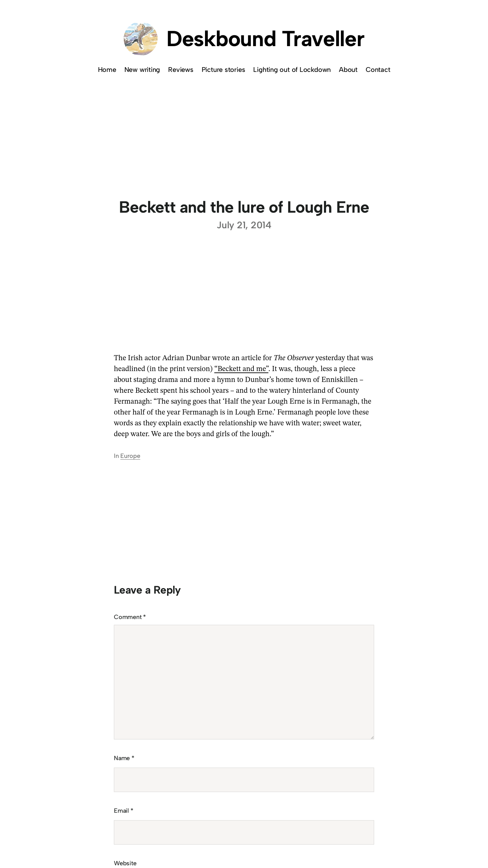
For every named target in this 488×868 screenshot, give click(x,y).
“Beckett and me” (241, 369)
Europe (130, 456)
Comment (130, 617)
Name (124, 758)
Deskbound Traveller (265, 38)
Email (124, 811)
